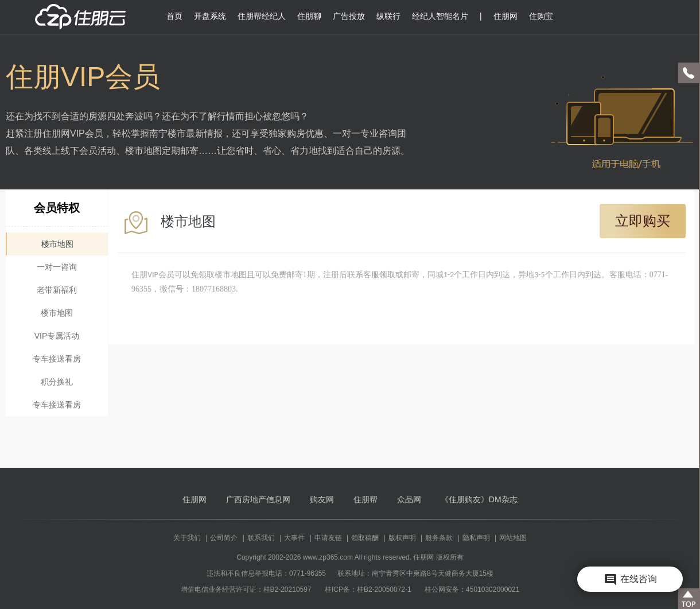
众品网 (409, 499)
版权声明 (402, 538)
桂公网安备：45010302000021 (472, 589)
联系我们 (261, 538)
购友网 (322, 499)
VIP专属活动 (57, 336)
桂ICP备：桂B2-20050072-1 (368, 589)
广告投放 (349, 16)
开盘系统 (210, 16)
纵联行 (388, 16)
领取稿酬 (365, 538)
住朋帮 (365, 499)
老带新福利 (57, 290)
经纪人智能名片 (440, 16)
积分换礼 (57, 382)
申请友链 (328, 538)
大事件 (294, 538)
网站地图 (513, 538)
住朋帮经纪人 (262, 16)
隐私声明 (476, 538)
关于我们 (187, 538)
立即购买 (643, 221)
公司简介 (224, 538)
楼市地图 (57, 244)
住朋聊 (309, 16)
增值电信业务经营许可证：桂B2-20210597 (246, 589)
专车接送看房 (57, 359)
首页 (174, 16)
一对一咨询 (57, 267)
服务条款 (439, 538)
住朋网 (505, 16)
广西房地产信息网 (258, 499)
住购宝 (541, 16)
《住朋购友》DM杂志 (479, 499)
